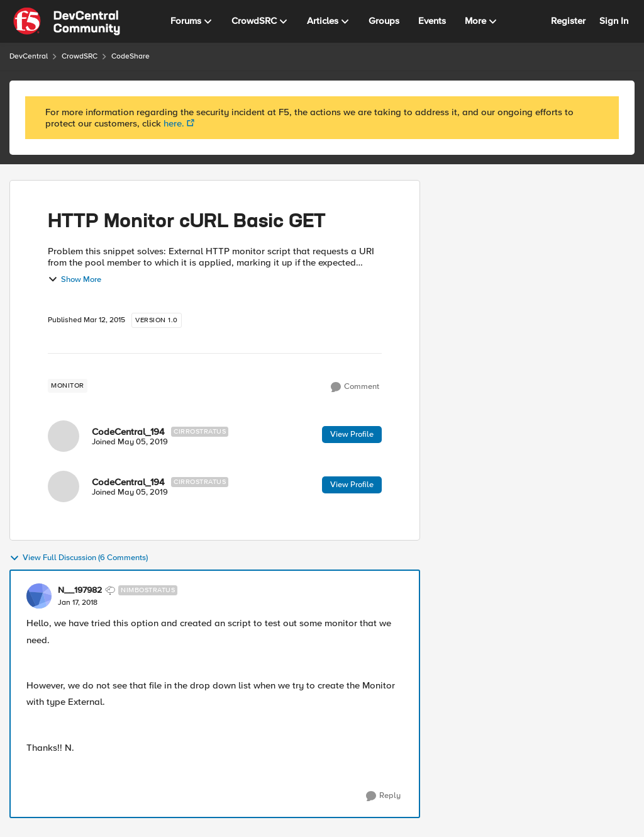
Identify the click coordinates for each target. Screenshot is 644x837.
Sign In (614, 21)
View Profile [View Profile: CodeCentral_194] (352, 434)
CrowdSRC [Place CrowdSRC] (80, 56)
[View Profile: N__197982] (39, 596)
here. (174, 123)
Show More (75, 279)
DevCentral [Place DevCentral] (29, 56)
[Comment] (355, 387)
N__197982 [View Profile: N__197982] (80, 590)
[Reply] (383, 796)
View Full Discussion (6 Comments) (79, 558)
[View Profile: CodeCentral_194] (64, 436)
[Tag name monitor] (68, 386)
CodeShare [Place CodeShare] (130, 56)
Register (568, 21)
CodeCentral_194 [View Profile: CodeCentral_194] (128, 432)
